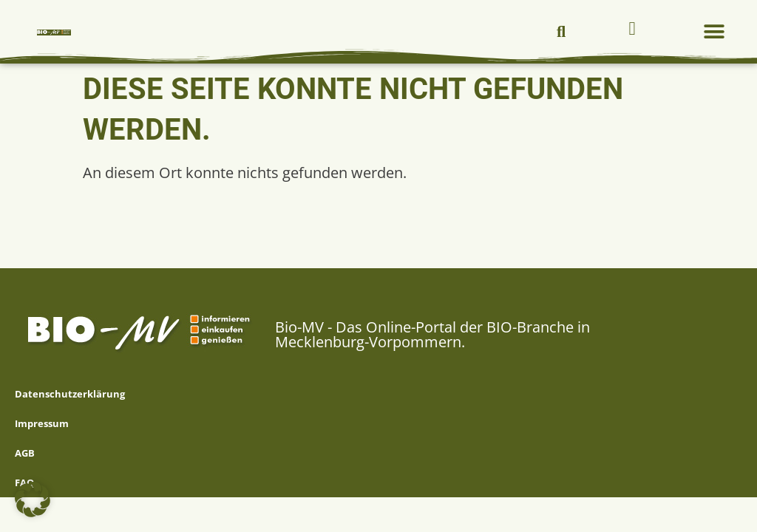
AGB (25, 453)
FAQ (24, 482)
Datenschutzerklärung (70, 394)
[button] (561, 32)
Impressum (42, 423)
